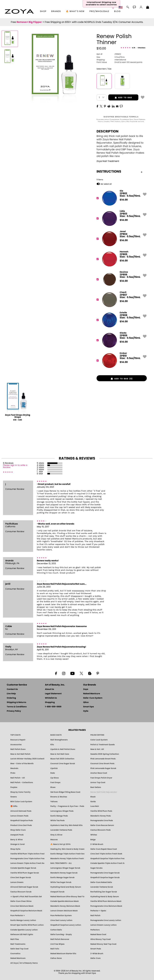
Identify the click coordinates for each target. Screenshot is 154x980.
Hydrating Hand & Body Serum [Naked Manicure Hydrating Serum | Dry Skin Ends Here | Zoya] (105, 897)
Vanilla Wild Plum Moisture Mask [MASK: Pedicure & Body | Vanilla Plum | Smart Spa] (106, 901)
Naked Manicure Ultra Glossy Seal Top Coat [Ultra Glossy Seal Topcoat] (67, 897)
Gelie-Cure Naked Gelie (101, 882)
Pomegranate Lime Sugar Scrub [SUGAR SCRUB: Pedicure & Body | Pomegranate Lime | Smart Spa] (105, 873)
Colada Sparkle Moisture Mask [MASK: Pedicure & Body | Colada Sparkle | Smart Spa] (65, 901)
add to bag (120, 98)
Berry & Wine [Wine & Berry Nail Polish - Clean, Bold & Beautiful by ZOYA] (16, 840)
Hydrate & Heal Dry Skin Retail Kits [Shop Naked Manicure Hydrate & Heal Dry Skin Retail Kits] (66, 825)
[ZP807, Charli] (121, 300)
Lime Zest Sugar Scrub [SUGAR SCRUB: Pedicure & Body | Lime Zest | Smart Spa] (21, 877)
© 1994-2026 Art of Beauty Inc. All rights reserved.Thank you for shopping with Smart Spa (77, 972)
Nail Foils (55, 949)
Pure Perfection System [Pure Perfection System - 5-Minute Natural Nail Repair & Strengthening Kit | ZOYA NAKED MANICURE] (61, 916)
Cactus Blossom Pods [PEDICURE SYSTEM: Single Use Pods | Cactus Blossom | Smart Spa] (101, 830)
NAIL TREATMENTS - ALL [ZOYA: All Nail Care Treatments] (61, 863)
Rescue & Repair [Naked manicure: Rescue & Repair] (18, 740)
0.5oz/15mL (111, 57)
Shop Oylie (15, 849)
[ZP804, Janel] (121, 239)
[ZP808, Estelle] (121, 320)
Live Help (11, 694)
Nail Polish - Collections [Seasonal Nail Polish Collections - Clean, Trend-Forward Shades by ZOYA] (22, 782)
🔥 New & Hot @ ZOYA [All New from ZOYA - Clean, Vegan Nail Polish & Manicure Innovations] (60, 844)
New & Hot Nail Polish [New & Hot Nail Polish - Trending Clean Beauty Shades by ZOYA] (20, 754)
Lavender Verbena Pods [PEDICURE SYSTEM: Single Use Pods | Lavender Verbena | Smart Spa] (61, 830)
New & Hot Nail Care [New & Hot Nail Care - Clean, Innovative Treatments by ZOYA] (60, 754)
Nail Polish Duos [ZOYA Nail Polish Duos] (18, 749)
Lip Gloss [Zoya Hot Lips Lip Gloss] (55, 778)
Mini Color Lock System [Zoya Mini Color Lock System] (21, 802)
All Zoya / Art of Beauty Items (24, 963)
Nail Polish (95, 916)
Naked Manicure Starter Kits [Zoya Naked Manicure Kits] (63, 954)
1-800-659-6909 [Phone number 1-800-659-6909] (53, 707)
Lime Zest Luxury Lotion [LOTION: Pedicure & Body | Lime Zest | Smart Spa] (61, 920)
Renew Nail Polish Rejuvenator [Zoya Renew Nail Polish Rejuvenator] (104, 792)
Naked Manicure (92, 694)
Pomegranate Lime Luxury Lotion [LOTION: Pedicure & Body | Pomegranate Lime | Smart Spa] (106, 920)
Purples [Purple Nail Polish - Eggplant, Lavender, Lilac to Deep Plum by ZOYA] (14, 787)
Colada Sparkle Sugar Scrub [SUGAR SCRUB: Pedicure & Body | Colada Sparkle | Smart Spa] (23, 868)
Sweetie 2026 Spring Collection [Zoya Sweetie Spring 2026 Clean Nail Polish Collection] (105, 754)
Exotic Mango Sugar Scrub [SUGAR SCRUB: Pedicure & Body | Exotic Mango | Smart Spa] (62, 877)
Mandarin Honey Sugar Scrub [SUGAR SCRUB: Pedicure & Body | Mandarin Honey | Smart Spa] (64, 873)
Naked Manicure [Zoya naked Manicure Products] (18, 958)
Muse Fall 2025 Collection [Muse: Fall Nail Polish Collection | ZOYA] (62, 759)
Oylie (86, 711)
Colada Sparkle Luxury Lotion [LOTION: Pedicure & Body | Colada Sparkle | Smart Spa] (24, 930)
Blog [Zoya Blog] (117, 11)
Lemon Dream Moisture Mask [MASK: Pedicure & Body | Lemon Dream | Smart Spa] (64, 911)
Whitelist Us (51, 698)
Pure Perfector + (18, 916)
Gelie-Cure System (93, 698)
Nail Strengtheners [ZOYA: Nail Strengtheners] (59, 740)
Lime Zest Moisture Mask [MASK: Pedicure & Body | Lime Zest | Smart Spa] (22, 906)
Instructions (119, 172)
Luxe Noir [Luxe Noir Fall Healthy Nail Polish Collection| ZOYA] (95, 806)
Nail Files (15, 939)
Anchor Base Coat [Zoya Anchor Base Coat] (99, 773)
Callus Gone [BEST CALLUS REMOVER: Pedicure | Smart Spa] (56, 958)
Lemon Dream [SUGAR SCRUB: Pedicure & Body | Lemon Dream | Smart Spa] (17, 882)
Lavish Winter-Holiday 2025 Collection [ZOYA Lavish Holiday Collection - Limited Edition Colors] (27, 759)
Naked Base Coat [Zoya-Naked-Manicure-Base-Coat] (98, 934)
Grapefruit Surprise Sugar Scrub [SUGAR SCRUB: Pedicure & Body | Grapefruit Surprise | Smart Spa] (105, 877)
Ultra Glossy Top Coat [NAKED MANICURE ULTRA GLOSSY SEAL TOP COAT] (101, 939)
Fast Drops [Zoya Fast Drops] (55, 782)
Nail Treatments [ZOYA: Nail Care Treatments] (18, 944)
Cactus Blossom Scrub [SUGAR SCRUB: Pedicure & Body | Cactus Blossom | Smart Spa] (21, 892)
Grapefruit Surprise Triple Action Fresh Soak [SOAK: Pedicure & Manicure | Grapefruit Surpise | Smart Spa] (107, 859)
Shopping (50, 702)
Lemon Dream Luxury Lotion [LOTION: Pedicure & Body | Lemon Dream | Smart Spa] (103, 925)
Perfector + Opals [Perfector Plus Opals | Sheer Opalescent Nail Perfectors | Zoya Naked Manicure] (98, 911)
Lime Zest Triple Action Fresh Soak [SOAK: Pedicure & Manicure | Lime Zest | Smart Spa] (106, 854)
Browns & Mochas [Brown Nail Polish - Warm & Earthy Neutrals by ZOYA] (59, 797)
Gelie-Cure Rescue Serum (102, 825)
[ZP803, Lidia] (121, 219)
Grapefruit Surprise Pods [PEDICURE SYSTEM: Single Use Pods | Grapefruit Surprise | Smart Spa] (22, 821)
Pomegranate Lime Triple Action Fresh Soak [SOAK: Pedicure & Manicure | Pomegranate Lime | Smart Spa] (27, 859)
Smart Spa (89, 707)
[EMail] (117, 106)
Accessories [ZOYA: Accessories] (16, 745)
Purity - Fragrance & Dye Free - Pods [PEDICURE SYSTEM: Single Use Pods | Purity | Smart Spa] (67, 806)
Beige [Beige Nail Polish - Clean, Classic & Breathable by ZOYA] (93, 840)
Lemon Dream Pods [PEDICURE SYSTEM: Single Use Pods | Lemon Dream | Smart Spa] (19, 816)
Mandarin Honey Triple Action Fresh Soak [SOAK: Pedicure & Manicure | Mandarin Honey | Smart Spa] (67, 859)
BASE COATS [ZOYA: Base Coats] (56, 735)
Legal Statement (53, 694)
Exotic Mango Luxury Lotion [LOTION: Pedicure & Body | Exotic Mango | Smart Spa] (23, 920)
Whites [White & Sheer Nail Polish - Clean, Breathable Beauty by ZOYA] (94, 835)
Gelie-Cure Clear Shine (21, 901)
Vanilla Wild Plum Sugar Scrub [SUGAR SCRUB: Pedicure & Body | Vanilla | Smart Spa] (25, 873)
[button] (19, 11)
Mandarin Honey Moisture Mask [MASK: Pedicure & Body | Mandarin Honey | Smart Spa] (65, 906)
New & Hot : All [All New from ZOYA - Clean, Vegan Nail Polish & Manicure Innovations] (97, 749)
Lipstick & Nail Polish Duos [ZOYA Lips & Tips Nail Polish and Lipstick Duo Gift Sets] (63, 749)
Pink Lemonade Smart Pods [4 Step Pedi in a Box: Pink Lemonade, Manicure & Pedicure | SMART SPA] (103, 759)
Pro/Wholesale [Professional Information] (99, 11)
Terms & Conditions (17, 707)
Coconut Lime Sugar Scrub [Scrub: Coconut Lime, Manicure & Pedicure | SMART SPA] (63, 764)
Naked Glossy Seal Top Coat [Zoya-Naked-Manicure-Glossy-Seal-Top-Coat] (103, 944)
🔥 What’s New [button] (75, 11)
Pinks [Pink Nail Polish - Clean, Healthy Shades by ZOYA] (13, 773)
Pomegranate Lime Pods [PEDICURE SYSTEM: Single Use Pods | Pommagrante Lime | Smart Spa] (102, 821)
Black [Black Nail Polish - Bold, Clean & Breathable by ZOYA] (93, 797)
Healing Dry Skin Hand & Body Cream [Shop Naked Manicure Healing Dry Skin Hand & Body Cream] (67, 849)
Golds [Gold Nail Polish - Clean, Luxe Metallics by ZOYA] (93, 802)
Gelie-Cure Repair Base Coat (104, 849)
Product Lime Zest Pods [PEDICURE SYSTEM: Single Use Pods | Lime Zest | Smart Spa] (21, 825)
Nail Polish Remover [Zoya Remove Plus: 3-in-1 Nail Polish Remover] (60, 939)
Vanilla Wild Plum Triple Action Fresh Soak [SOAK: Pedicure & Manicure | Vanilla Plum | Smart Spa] (27, 854)
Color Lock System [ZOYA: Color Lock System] (99, 740)
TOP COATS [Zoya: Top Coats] (15, 735)
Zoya (86, 689)
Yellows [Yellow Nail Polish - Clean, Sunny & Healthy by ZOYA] (54, 802)
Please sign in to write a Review (15, 466)
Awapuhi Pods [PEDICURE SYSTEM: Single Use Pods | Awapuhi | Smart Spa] (17, 835)
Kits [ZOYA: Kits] (52, 745)
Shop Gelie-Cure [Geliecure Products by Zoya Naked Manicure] (18, 830)
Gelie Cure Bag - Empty (61, 934)
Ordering (11, 698)
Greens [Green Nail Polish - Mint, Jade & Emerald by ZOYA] (14, 797)
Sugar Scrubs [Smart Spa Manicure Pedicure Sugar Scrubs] (96, 868)
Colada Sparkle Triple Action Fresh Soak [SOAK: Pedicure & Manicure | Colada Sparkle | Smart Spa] (107, 863)
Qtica (86, 702)
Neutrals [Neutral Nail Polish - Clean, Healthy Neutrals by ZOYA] (14, 768)
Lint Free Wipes (57, 944)
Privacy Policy (14, 711)
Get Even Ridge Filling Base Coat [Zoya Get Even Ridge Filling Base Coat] (65, 792)
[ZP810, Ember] (121, 361)
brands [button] (56, 11)
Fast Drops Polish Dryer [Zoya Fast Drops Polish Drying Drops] (101, 778)
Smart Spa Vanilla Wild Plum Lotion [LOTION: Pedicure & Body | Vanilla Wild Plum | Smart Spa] (27, 925)
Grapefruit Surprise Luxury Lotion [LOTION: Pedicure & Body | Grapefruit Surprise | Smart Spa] (66, 925)
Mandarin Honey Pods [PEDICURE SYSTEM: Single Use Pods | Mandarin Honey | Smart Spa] (101, 816)
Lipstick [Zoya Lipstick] (54, 768)
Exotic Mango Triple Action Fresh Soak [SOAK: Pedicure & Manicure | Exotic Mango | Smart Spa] (67, 854)
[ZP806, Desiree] (121, 279)
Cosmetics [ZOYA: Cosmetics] (15, 954)
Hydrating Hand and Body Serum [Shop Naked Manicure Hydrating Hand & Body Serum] (66, 887)
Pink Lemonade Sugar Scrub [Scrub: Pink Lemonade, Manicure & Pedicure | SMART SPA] (103, 768)
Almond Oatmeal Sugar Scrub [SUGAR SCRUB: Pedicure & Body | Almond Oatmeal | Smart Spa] (24, 887)
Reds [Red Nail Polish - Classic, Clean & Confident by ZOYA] (53, 773)
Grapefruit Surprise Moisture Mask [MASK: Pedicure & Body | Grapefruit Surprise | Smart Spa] (26, 911)
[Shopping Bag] (148, 8)
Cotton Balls (56, 930)
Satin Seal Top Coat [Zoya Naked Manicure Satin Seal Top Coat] (19, 949)
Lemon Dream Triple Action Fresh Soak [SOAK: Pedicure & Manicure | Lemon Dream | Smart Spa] (27, 863)
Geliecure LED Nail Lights (22, 934)
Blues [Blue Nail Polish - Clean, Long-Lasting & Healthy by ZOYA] (53, 787)
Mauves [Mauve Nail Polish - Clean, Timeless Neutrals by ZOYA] (54, 840)
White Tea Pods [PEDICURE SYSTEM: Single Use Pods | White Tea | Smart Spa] (58, 821)
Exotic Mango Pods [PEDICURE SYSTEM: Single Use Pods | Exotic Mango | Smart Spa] (59, 816)
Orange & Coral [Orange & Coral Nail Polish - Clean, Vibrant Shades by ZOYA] (18, 844)
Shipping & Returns (16, 702)
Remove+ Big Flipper (29, 22)
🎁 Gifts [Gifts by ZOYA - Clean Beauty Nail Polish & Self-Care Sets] (14, 806)
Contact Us (12, 689)
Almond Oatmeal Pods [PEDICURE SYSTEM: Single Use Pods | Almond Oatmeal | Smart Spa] (21, 811)
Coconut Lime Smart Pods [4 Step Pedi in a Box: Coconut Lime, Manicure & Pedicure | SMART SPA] (102, 764)
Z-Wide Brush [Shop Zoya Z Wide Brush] (97, 844)
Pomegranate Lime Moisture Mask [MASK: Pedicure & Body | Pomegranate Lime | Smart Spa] (106, 906)
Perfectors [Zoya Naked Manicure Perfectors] (95, 930)
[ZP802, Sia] (121, 198)
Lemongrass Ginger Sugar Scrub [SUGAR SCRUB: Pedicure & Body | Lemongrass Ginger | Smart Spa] (65, 868)
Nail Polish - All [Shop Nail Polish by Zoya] (18, 778)
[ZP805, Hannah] (121, 259)
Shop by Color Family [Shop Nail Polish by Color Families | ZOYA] (20, 792)
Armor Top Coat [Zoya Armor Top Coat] (98, 782)
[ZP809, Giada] (121, 340)
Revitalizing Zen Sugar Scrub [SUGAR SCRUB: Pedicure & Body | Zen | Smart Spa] (104, 892)
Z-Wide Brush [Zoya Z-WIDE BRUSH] (97, 954)
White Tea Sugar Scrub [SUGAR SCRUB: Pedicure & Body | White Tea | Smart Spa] (61, 882)
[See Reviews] (133, 48)
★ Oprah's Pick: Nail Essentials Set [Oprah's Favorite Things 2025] (26, 897)
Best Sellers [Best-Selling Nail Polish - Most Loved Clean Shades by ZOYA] (96, 787)
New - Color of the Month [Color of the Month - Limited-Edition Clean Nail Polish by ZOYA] (22, 764)
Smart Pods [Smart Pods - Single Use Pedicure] (96, 949)
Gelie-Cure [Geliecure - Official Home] (95, 958)
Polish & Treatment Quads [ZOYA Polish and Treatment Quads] (103, 745)
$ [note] (124, 200)
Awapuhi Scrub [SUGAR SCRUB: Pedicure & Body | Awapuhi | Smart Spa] (57, 892)
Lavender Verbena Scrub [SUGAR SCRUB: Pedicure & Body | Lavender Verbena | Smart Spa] (102, 887)
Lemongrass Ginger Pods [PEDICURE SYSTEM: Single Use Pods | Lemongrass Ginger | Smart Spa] (62, 811)
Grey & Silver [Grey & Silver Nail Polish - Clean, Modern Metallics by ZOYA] (56, 835)
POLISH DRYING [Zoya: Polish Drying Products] (97, 735)
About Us (49, 689)
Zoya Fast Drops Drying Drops (18, 416)
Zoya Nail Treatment (108, 161)
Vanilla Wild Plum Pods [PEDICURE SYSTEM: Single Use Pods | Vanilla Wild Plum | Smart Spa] (101, 811)
